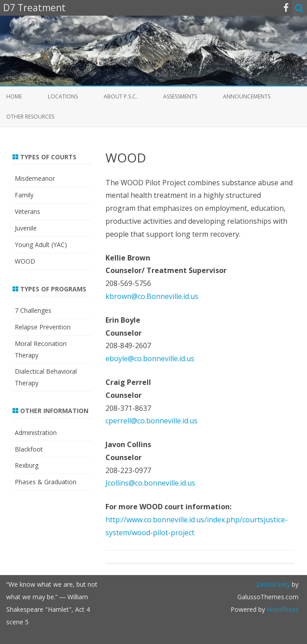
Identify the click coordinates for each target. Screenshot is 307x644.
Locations (63, 96)
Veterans (27, 211)
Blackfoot (29, 449)
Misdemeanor (35, 178)
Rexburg (27, 465)
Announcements (247, 96)
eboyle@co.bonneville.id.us (150, 358)
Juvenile (26, 228)
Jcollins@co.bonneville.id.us (150, 483)
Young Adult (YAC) (41, 245)
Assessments (180, 96)
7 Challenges (33, 310)
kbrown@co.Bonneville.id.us (152, 296)
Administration (36, 433)
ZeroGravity (273, 584)
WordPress (282, 609)
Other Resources (30, 117)
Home (14, 96)
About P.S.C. (120, 96)
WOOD (25, 261)
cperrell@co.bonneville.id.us (151, 421)
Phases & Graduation (46, 482)
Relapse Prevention (43, 327)
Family (24, 195)
